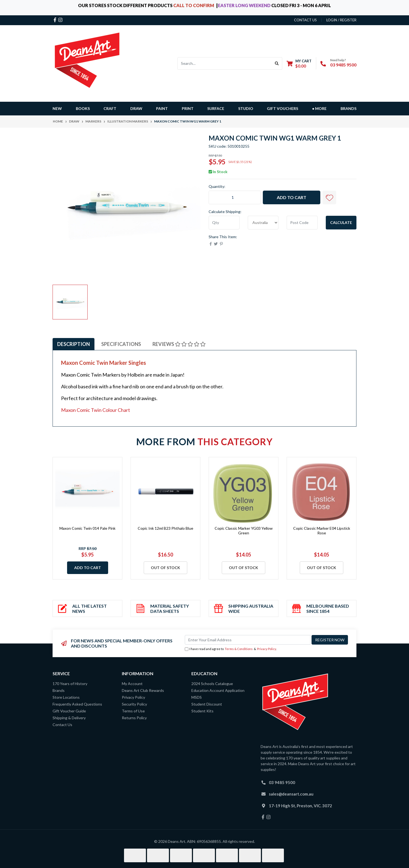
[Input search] (225, 63)
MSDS (197, 697)
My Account (132, 684)
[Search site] (277, 63)
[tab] (74, 344)
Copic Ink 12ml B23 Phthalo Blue (165, 528)
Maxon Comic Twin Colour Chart (96, 410)
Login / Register (341, 20)
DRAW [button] (136, 108)
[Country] (263, 223)
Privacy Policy (267, 649)
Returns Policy (134, 718)
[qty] (224, 223)
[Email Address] (248, 640)
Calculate (341, 222)
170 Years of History (70, 684)
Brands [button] (348, 108)
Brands (59, 690)
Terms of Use (133, 711)
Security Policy (134, 704)
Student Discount (207, 704)
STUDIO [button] (246, 108)
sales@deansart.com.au (291, 794)
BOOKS (83, 108)
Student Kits (202, 711)
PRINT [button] (188, 108)
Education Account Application (218, 690)
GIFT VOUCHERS (283, 108)
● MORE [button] (319, 108)
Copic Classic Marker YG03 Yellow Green (244, 531)
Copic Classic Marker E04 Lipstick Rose (322, 531)
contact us (305, 20)
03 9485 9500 (343, 65)
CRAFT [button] (110, 108)
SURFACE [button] (216, 108)
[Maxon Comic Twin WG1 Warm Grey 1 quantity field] (235, 197)
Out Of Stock (165, 568)
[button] (329, 197)
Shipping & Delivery (69, 718)
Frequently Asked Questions (77, 704)
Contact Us (62, 725)
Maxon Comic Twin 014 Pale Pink (87, 528)
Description (74, 344)
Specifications (121, 344)
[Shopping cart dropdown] (299, 63)
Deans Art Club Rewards (143, 690)
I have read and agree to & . (231, 649)
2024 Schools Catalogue (212, 684)
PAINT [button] (162, 108)
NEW (57, 108)
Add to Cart (292, 197)
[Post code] (302, 223)
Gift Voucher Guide (69, 711)
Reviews (179, 344)
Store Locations (66, 697)
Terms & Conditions (239, 649)
